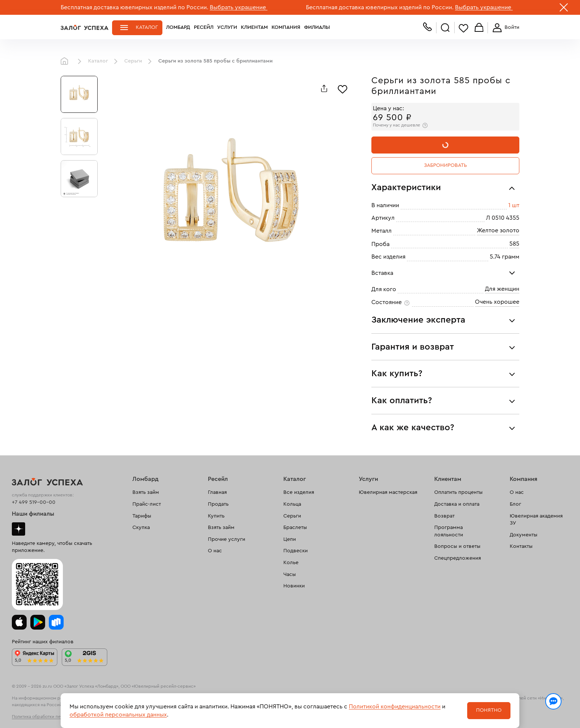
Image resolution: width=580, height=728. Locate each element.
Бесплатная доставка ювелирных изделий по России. (134, 7)
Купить (216, 516)
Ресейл (204, 27)
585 (514, 244)
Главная (66, 61)
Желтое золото (498, 230)
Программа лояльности (449, 531)
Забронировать (445, 165)
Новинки (294, 586)
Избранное (463, 28)
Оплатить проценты (458, 492)
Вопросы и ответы (457, 546)
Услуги (227, 27)
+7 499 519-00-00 (34, 502)
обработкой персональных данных (118, 715)
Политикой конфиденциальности (395, 707)
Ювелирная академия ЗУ (536, 520)
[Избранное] (343, 88)
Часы (290, 574)
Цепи (290, 539)
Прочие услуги (227, 539)
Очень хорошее (497, 302)
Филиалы (317, 27)
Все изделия (299, 492)
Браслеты (295, 528)
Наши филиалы (33, 514)
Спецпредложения (458, 558)
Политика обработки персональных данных (57, 717)
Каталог (147, 27)
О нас (215, 551)
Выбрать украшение (239, 7)
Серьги (133, 61)
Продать (218, 504)
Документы (524, 535)
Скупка (141, 528)
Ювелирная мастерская (388, 492)
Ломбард (178, 27)
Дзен (18, 529)
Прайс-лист (147, 504)
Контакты (521, 546)
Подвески (296, 551)
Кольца (292, 504)
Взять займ (146, 492)
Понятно (489, 710)
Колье (291, 563)
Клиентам (254, 27)
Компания (286, 27)
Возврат (444, 516)
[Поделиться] (324, 88)
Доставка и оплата (457, 504)
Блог (515, 504)
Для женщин (502, 289)
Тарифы (142, 516)
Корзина (479, 28)
